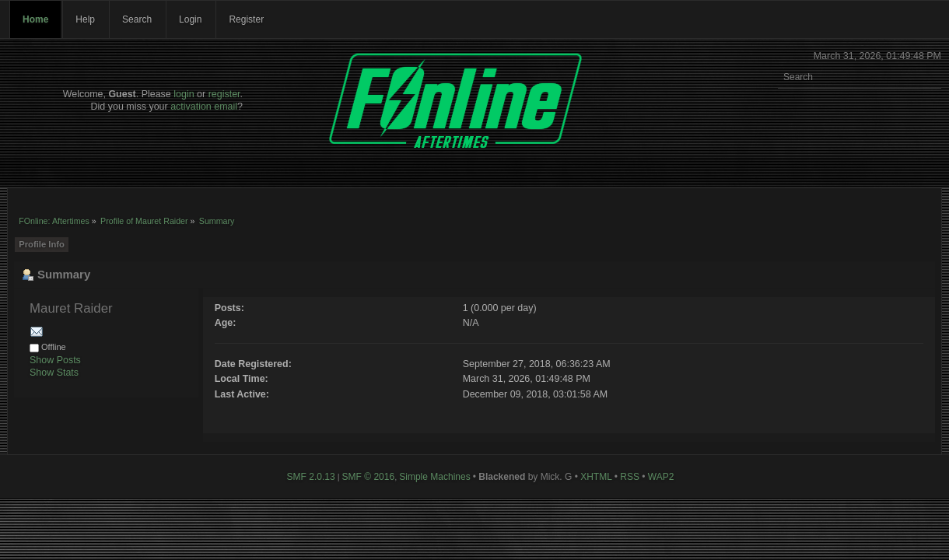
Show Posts (55, 360)
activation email (204, 107)
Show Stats (54, 373)
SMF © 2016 (369, 477)
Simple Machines (434, 477)
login (184, 94)
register (224, 94)
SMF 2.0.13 (311, 477)
